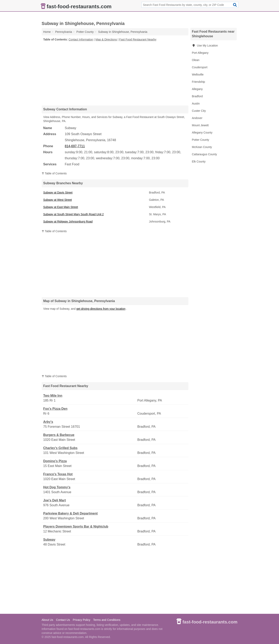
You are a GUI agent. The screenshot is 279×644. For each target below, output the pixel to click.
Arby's (48, 422)
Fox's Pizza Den (55, 409)
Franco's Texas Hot (58, 474)
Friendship (199, 82)
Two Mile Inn (53, 396)
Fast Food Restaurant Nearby (138, 39)
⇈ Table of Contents (54, 173)
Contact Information (81, 39)
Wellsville (198, 75)
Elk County (199, 162)
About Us (48, 620)
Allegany (197, 89)
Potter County (201, 140)
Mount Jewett (200, 125)
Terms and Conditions (107, 620)
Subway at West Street (58, 200)
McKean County (202, 147)
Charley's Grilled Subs (60, 448)
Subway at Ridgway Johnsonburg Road (68, 222)
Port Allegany (200, 53)
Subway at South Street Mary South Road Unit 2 (74, 214)
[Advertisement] (115, 73)
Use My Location (205, 46)
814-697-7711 (75, 146)
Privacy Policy (81, 620)
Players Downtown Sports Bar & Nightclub (76, 526)
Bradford (197, 96)
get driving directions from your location (101, 309)
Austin (196, 104)
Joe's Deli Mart (55, 500)
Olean (196, 60)
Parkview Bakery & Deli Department (71, 513)
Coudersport (200, 67)
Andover (197, 118)
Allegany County (202, 133)
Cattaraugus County (205, 154)
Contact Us (63, 620)
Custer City (199, 111)
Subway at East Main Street (61, 207)
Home (47, 32)
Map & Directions (106, 39)
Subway (49, 540)
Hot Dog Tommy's (57, 487)
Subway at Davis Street (58, 193)
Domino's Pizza (55, 461)
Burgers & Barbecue (59, 435)
